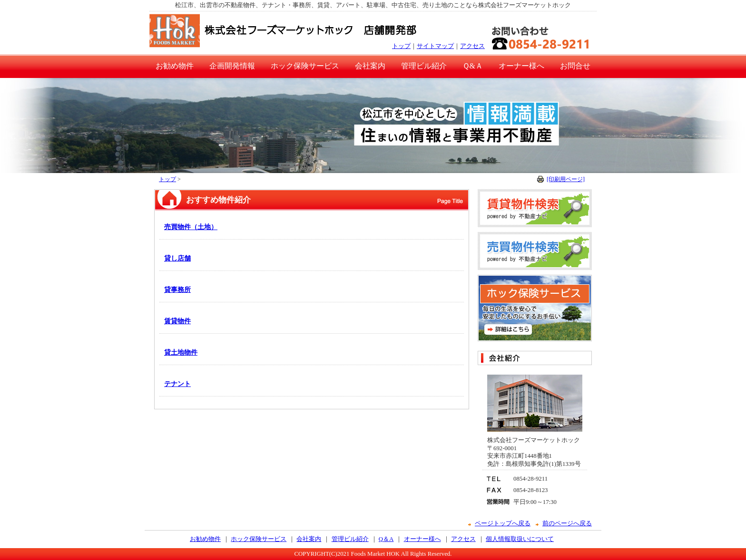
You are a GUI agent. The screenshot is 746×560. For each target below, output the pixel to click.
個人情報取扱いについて (520, 539)
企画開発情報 (232, 66)
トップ (401, 46)
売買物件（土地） (191, 227)
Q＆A (386, 539)
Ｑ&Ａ (473, 66)
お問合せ (575, 66)
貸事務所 (177, 290)
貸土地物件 (181, 352)
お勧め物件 (175, 66)
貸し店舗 (177, 258)
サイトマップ (435, 46)
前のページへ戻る (567, 523)
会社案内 (370, 66)
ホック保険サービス (305, 66)
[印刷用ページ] (566, 179)
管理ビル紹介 (424, 66)
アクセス (472, 46)
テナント (177, 384)
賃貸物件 (177, 321)
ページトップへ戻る (503, 523)
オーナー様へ (521, 66)
